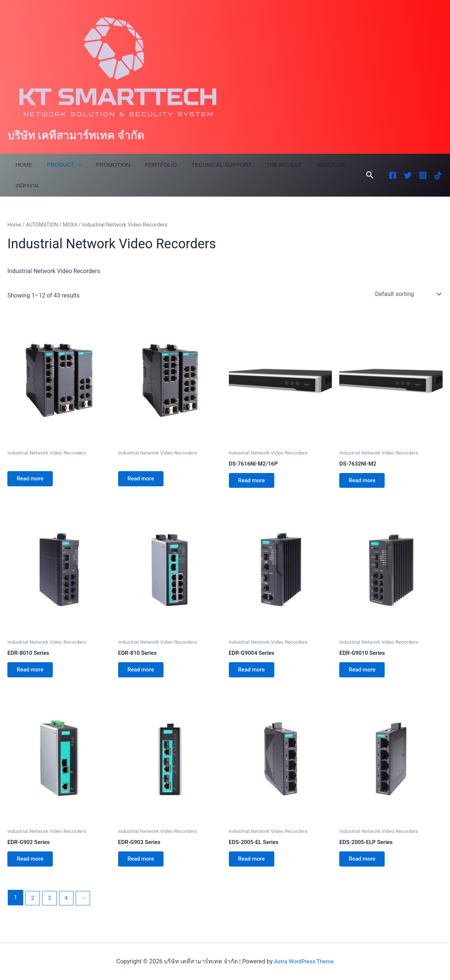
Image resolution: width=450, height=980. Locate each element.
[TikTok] (438, 175)
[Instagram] (423, 175)
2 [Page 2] (33, 907)
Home (22, 165)
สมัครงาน (25, 185)
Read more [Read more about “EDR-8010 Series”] (33, 675)
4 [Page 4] (68, 907)
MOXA (74, 225)
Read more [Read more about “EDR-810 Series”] (143, 675)
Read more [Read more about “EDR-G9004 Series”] (254, 675)
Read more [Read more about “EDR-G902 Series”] (33, 867)
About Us (307, 165)
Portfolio (148, 165)
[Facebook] (393, 175)
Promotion (104, 165)
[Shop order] (407, 294)
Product (59, 165)
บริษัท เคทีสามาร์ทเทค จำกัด (76, 135)
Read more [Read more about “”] (33, 480)
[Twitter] (408, 175)
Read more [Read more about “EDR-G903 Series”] (143, 867)
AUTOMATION (44, 225)
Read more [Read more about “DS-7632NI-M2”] (365, 482)
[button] (370, 175)
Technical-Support (205, 165)
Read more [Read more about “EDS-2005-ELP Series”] (365, 867)
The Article (264, 165)
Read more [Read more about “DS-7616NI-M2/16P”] (254, 482)
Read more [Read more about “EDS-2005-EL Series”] (254, 867)
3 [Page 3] (51, 907)
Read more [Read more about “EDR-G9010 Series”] (365, 675)
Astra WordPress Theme (304, 961)
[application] (72, 165)
